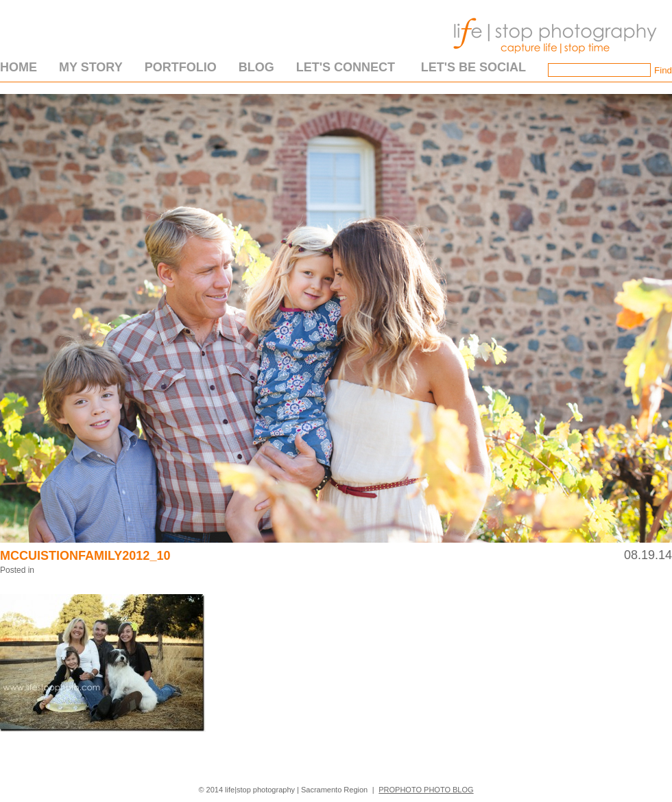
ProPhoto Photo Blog (426, 790)
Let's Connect (346, 67)
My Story (91, 67)
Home (19, 67)
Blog (256, 67)
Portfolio (181, 67)
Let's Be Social (473, 67)
